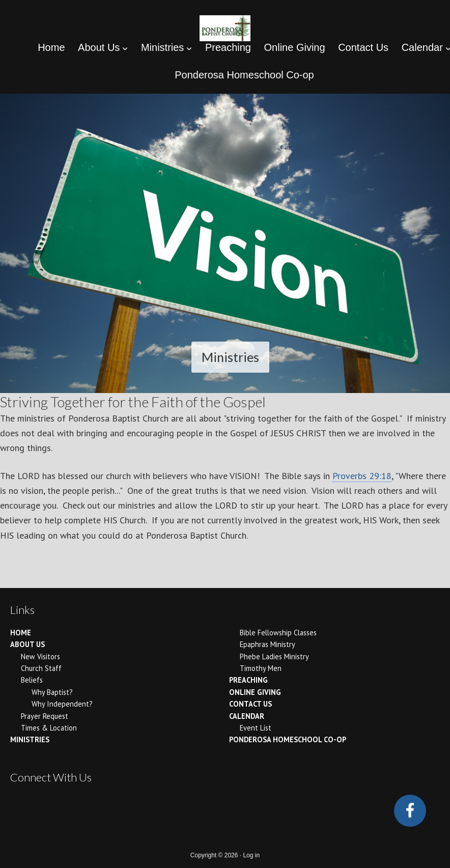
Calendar (247, 716)
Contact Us (250, 704)
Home (21, 633)
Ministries (30, 739)
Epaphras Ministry (268, 644)
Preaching (248, 680)
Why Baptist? (52, 692)
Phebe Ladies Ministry (274, 656)
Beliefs (32, 680)
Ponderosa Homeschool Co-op (288, 739)
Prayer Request (45, 716)
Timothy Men (261, 668)
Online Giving (255, 692)
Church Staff (41, 668)
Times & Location (49, 728)
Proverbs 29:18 (362, 476)
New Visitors (40, 656)
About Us (27, 644)
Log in (251, 855)
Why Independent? (62, 704)
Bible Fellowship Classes (278, 633)
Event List (256, 728)
